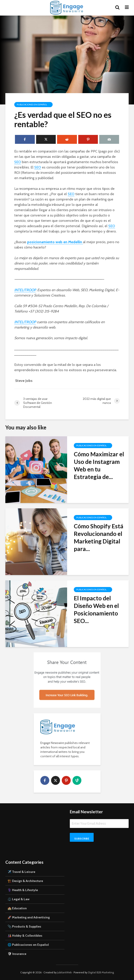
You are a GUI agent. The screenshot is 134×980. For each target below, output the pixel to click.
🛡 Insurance (17, 954)
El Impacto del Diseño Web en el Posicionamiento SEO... (96, 609)
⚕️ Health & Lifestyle (23, 890)
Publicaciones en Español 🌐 (33, 105)
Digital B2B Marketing (101, 972)
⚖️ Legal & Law (19, 899)
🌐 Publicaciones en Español (28, 945)
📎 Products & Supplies (24, 926)
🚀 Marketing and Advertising (29, 917)
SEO (18, 162)
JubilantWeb (64, 972)
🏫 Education (17, 908)
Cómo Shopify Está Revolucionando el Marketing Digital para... (99, 537)
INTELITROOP (25, 290)
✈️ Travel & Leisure (21, 872)
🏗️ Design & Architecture (25, 881)
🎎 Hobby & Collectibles (25, 936)
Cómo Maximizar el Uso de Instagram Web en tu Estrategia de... (99, 465)
